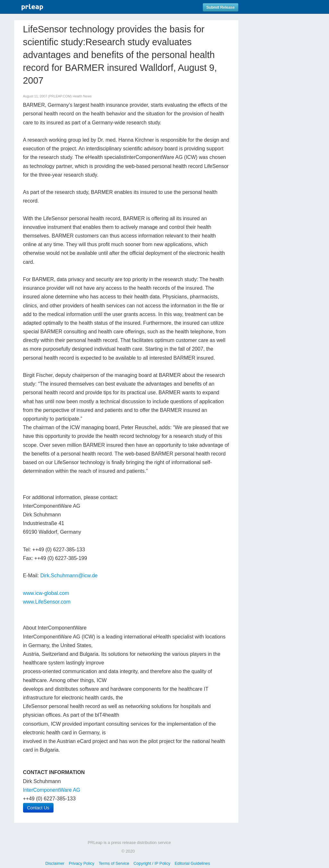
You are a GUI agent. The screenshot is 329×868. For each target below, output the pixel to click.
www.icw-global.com (46, 593)
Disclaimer (55, 863)
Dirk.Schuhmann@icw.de (69, 576)
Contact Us (38, 808)
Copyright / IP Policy (152, 863)
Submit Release (221, 7)
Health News (82, 96)
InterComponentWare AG (52, 790)
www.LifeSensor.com (47, 602)
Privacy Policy (82, 863)
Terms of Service (114, 863)
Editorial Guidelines (192, 863)
